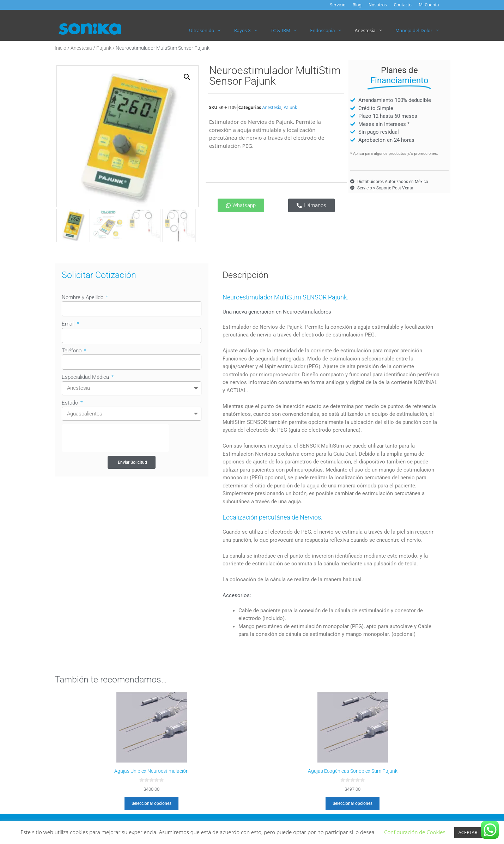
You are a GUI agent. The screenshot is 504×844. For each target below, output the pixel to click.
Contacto (403, 5)
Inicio (60, 48)
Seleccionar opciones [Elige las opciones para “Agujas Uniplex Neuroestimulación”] (151, 803)
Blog (357, 5)
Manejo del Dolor (421, 30)
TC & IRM (287, 30)
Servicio (338, 5)
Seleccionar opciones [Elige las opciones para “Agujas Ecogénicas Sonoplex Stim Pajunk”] (353, 803)
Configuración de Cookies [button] (415, 832)
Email (69, 324)
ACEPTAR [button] (468, 832)
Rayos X (249, 30)
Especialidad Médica (86, 377)
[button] (187, 77)
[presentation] (115, 438)
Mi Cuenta (429, 5)
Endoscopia (329, 30)
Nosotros (378, 5)
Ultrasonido (208, 30)
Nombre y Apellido (83, 297)
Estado (71, 403)
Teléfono (72, 351)
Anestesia (372, 30)
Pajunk (104, 48)
